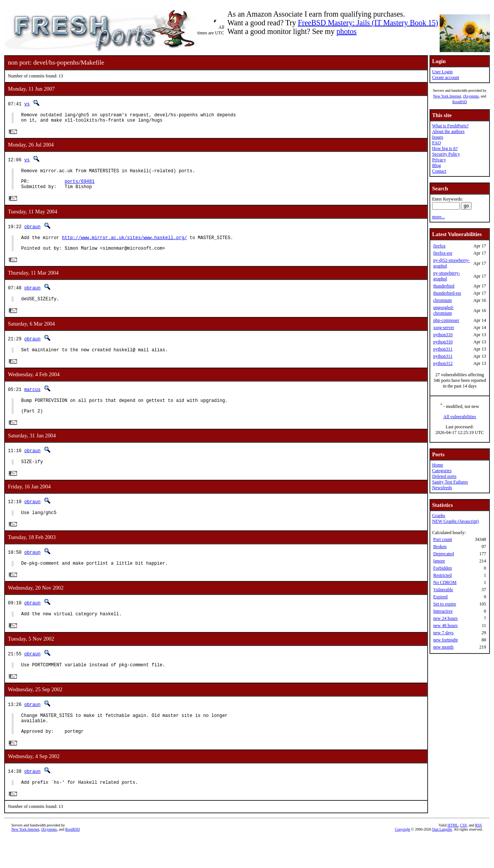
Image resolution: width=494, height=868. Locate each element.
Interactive (443, 611)
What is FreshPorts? (450, 126)
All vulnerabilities (460, 417)
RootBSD (460, 102)
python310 (443, 335)
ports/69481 (79, 187)
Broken (440, 547)
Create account (446, 77)
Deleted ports (444, 476)
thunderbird (444, 286)
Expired (440, 597)
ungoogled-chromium (444, 310)
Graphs (439, 516)
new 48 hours (446, 626)
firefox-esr (443, 253)
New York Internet (447, 96)
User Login (442, 72)
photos (346, 31)
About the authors (448, 131)
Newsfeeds (442, 488)
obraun (32, 234)
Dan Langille (442, 860)
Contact (439, 171)
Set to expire (445, 604)
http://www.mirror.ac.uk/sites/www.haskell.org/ (124, 246)
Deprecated (444, 554)
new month (443, 647)
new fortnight (446, 640)
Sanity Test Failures (450, 482)
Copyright (402, 860)
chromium (442, 300)
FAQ (436, 143)
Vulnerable (443, 590)
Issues (438, 137)
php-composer (446, 320)
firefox (439, 246)
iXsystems (471, 96)
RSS (479, 855)
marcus (32, 403)
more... (439, 217)
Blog (436, 165)
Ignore (439, 561)
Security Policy (446, 154)
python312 (443, 363)
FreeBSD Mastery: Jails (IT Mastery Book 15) (368, 23)
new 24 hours (446, 618)
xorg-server (444, 327)
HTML (453, 855)
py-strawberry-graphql (447, 276)
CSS (463, 855)
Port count (443, 539)
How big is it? (445, 148)
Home (438, 465)
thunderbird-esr (447, 293)
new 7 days (443, 633)
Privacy (439, 160)
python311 (443, 349)
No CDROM (445, 582)
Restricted (442, 575)
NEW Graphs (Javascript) (456, 521)
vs (27, 104)
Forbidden (442, 568)
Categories (442, 471)
